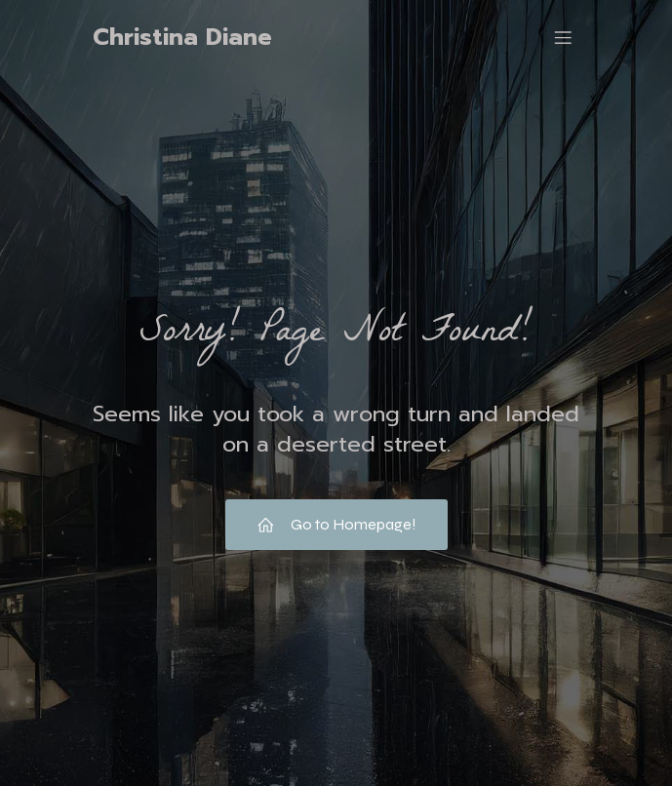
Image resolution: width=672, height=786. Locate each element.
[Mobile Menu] (564, 37)
